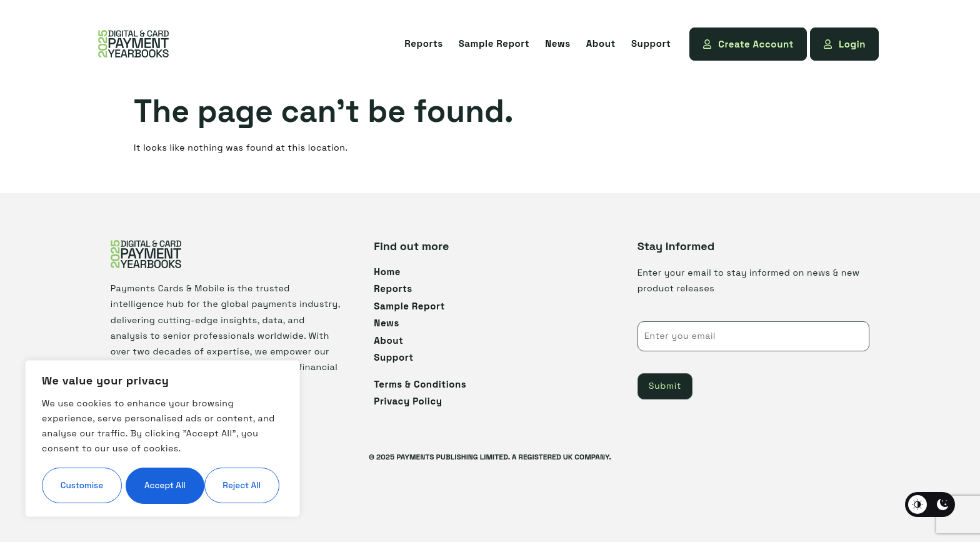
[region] (162, 420)
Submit (665, 386)
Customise (101, 448)
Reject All (222, 448)
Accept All (162, 485)
